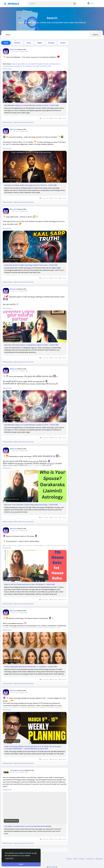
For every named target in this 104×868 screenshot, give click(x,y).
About (69, 859)
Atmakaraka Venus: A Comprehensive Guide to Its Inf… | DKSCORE (31, 105)
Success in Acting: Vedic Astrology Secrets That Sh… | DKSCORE (30, 185)
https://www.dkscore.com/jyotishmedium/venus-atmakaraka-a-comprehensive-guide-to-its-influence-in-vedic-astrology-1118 (32, 65)
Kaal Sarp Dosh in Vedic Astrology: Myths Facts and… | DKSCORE (31, 265)
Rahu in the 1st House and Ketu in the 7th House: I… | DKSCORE (30, 584)
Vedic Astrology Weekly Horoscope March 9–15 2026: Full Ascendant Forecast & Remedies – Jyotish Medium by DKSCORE (33, 748)
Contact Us (90, 859)
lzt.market (52, 867)
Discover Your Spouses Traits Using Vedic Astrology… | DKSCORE (31, 505)
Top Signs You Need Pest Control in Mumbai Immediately (28, 826)
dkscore (13, 50)
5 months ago (14, 693)
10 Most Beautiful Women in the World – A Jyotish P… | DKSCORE (31, 667)
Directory (99, 859)
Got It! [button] (21, 864)
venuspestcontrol (17, 770)
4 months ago (14, 131)
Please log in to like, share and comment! (18, 122)
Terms (76, 859)
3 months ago (14, 52)
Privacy (82, 859)
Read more (7, 69)
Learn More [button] (9, 858)
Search (95, 35)
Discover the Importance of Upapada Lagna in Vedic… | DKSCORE (31, 345)
